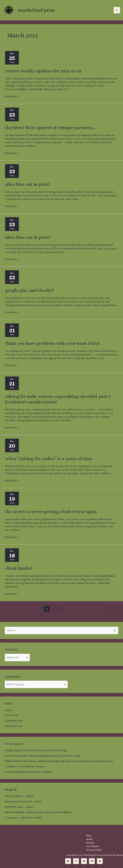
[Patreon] (92, 861)
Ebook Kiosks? (19, 568)
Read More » (12, 96)
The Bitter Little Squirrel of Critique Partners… (50, 128)
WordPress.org (13, 726)
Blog (89, 835)
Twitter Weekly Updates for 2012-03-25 (43, 71)
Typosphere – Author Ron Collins (23, 817)
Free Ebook (92, 846)
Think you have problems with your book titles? (53, 343)
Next (115, 609)
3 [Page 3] (60, 609)
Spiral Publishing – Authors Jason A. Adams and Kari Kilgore (38, 812)
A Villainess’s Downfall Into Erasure (25, 766)
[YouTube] (84, 861)
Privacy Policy (94, 849)
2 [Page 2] (53, 609)
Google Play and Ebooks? (29, 290)
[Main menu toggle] (117, 10)
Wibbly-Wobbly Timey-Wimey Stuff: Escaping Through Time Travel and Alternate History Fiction (59, 761)
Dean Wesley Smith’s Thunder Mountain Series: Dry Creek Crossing (42, 755)
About (89, 839)
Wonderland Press (36, 10)
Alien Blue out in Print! (28, 184)
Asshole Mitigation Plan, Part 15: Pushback (29, 771)
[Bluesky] (100, 861)
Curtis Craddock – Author (19, 796)
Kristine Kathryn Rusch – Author (23, 801)
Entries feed (12, 715)
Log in (8, 709)
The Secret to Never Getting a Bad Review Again (51, 512)
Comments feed (14, 720)
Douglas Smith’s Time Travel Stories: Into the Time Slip (36, 750)
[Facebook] (68, 861)
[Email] (76, 861)
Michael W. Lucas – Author (19, 806)
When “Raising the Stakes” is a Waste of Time (49, 459)
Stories (90, 842)
